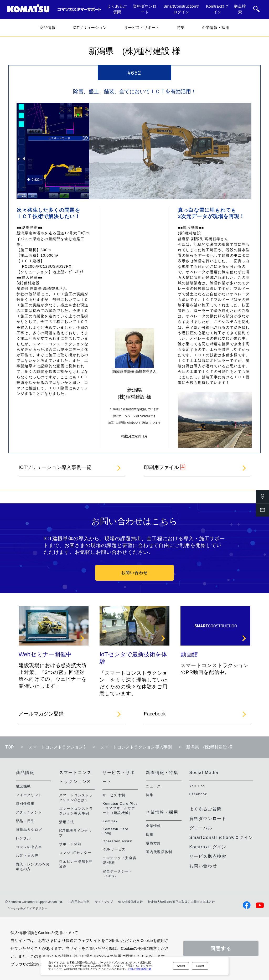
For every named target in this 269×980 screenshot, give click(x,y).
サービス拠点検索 (208, 856)
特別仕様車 (25, 804)
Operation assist (118, 841)
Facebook (155, 714)
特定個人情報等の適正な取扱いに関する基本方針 (181, 902)
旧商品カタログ (29, 830)
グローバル (201, 828)
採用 (150, 835)
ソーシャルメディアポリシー (28, 908)
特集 (181, 27)
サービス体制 (114, 795)
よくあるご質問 (117, 9)
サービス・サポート (142, 27)
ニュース (153, 786)
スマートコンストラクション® (57, 747)
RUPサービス (114, 849)
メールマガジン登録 (41, 714)
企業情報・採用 (216, 27)
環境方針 (153, 843)
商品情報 (48, 27)
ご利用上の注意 (79, 902)
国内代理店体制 (159, 852)
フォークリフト (29, 795)
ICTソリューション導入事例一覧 (55, 467)
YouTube (197, 786)
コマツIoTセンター (75, 853)
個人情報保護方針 (130, 902)
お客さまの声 (27, 856)
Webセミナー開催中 (45, 654)
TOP (10, 747)
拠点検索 (240, 9)
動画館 (189, 654)
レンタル (23, 838)
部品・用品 (25, 821)
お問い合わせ (134, 573)
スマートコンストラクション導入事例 (136, 747)
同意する (221, 948)
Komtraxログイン (217, 9)
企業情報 (153, 826)
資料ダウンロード (145, 9)
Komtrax (110, 821)
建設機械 (23, 786)
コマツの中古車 (29, 847)
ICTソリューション (89, 27)
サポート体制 (70, 844)
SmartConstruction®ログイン (181, 9)
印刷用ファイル (161, 467)
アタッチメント (29, 812)
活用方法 (67, 822)
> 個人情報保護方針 (140, 969)
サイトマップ (104, 902)
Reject (200, 966)
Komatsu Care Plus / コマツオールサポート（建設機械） (120, 808)
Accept (181, 966)
